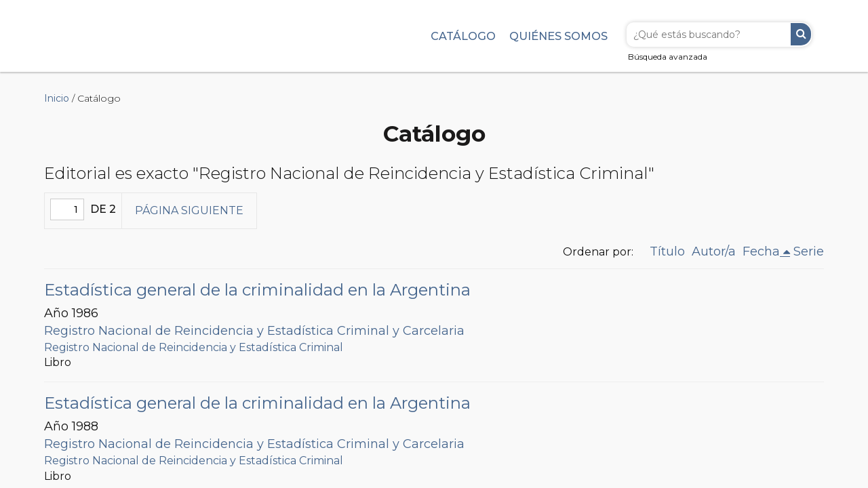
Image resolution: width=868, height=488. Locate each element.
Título (667, 251)
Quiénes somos (558, 36)
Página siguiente (189, 210)
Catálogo (463, 36)
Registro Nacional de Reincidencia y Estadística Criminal (194, 347)
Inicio (57, 98)
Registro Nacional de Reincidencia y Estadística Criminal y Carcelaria (254, 331)
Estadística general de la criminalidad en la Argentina (257, 290)
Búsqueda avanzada (668, 57)
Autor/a (714, 251)
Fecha (761, 251)
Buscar (801, 34)
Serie (809, 251)
